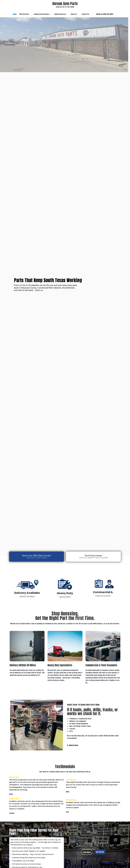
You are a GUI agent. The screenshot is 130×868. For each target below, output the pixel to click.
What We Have (24, 14)
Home (15, 14)
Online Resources (60, 14)
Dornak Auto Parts (65, 4)
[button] (105, 14)
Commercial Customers (42, 14)
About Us (74, 14)
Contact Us (85, 14)
